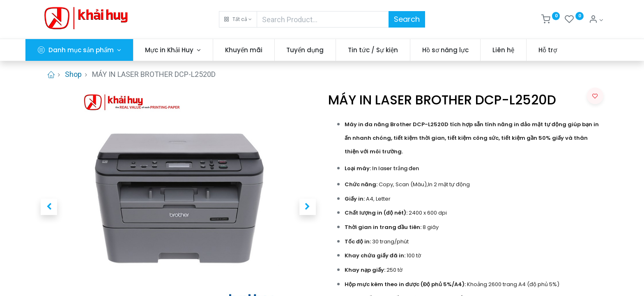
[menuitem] (259, 50)
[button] (238, 19)
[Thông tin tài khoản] (596, 20)
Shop (73, 74)
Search (407, 19)
